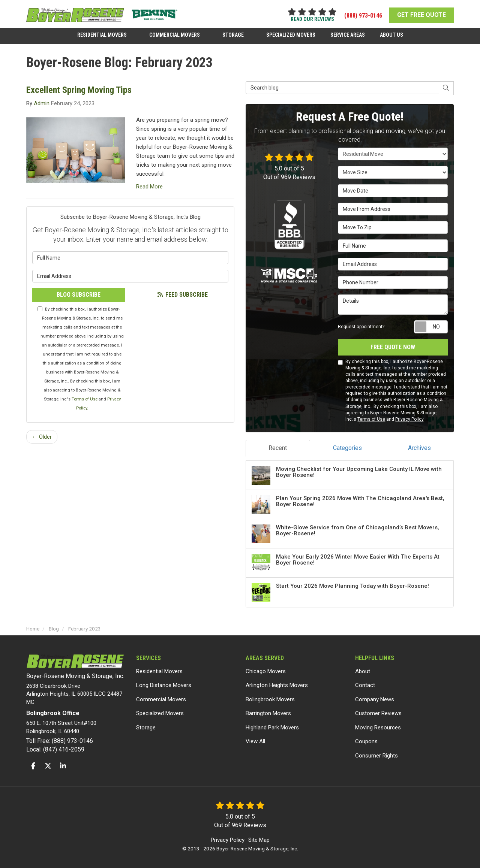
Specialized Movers (160, 713)
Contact (365, 685)
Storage (146, 728)
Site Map (259, 840)
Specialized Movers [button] (291, 35)
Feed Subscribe (182, 295)
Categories (347, 448)
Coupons (366, 741)
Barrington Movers (268, 713)
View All (255, 741)
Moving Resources (378, 728)
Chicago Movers (266, 671)
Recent (278, 448)
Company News (375, 699)
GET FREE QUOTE (421, 15)
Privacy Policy (409, 419)
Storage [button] (233, 35)
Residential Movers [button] (102, 35)
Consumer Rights (376, 756)
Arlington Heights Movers (277, 685)
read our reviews (312, 19)
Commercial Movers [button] (175, 35)
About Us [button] (391, 35)
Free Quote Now (393, 347)
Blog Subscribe (79, 295)
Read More (149, 187)
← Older (42, 437)
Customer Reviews (378, 713)
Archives (419, 448)
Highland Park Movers (272, 728)
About (363, 671)
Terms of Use (85, 399)
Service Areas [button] (348, 35)
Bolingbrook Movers (270, 699)
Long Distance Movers (164, 685)
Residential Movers (159, 671)
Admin (42, 103)
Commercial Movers (161, 699)
